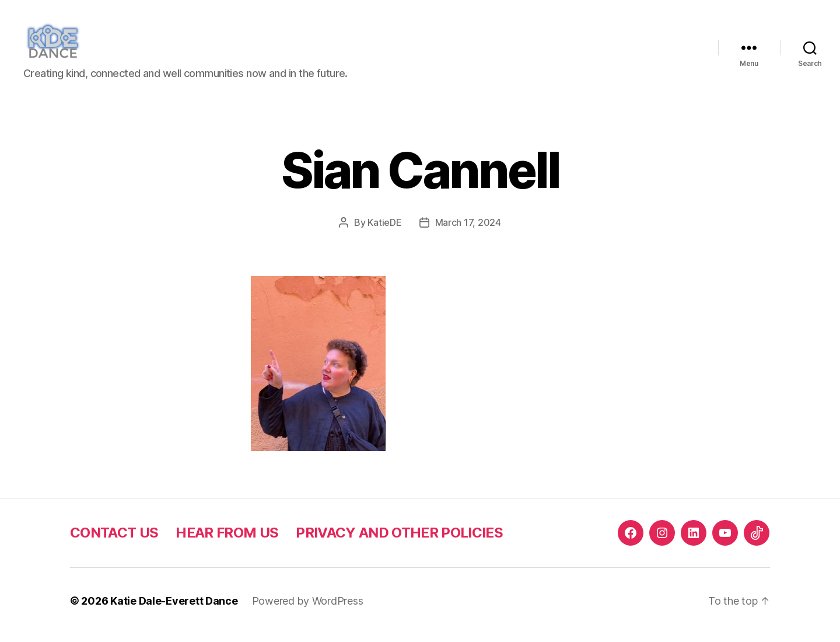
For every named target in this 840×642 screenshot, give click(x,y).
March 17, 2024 (468, 231)
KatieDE (384, 231)
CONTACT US (114, 541)
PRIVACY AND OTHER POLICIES (399, 541)
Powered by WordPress (308, 609)
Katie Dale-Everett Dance (174, 609)
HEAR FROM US (227, 541)
